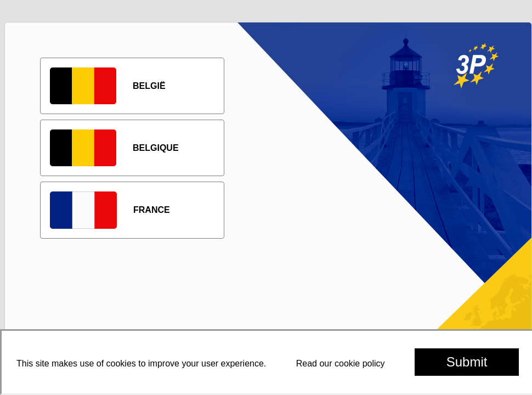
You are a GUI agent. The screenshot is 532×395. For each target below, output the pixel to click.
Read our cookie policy (341, 363)
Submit (467, 362)
